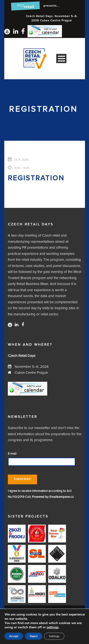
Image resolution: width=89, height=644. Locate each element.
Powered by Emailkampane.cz (53, 497)
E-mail (13, 454)
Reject (34, 636)
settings (53, 627)
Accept (14, 636)
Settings (54, 636)
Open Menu (61, 58)
